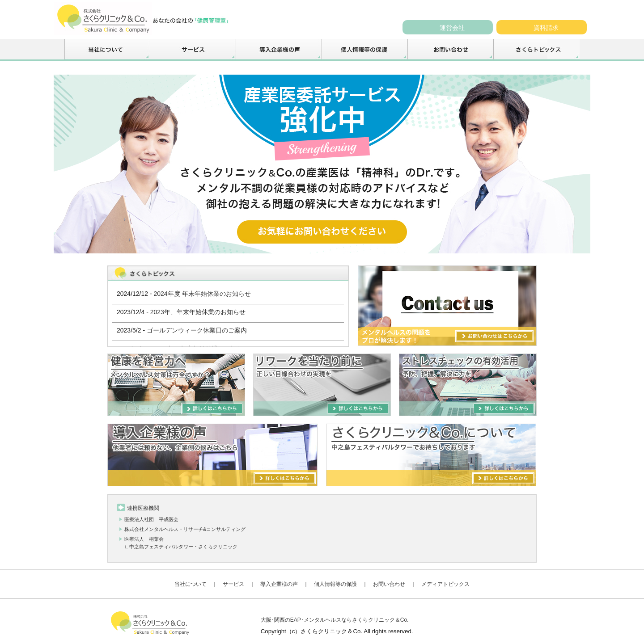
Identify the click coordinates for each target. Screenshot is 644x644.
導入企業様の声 (279, 584)
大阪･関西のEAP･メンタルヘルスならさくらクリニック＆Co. (335, 620)
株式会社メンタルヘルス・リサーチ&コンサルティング (185, 529)
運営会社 (452, 28)
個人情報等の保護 (335, 584)
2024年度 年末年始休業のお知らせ (202, 294)
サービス (233, 584)
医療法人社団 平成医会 (151, 519)
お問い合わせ (389, 584)
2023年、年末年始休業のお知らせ (198, 312)
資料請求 (546, 28)
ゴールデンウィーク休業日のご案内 (197, 330)
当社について (191, 584)
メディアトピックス (445, 584)
